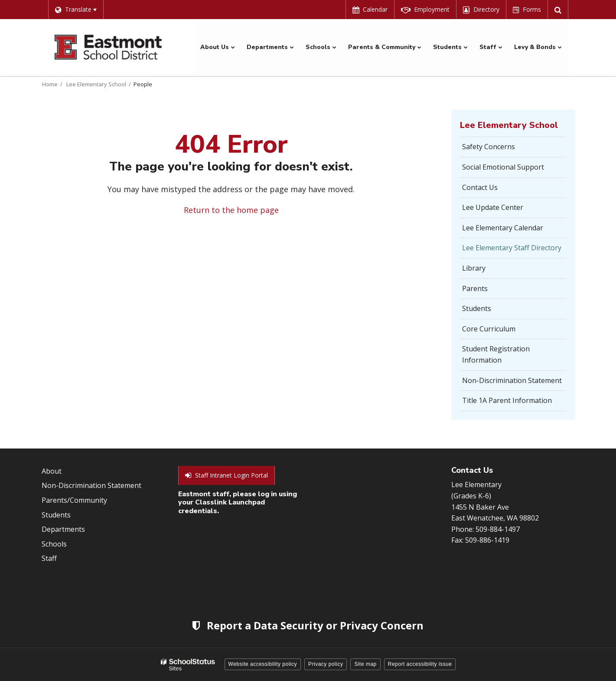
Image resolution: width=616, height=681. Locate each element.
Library (474, 268)
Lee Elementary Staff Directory (512, 248)
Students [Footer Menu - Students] (56, 514)
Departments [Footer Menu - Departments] (63, 529)
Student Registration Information (496, 354)
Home (50, 84)
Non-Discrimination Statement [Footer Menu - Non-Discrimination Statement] (91, 485)
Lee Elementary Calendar (503, 227)
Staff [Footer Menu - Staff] (49, 558)
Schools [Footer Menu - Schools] (54, 543)
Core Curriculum (489, 328)
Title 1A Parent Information (507, 400)
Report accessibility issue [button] (420, 664)
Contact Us (480, 187)
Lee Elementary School (96, 84)
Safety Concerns (502, 149)
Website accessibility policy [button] (263, 664)
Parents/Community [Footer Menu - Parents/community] (74, 500)
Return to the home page (231, 210)
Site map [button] (365, 664)
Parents (475, 288)
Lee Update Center (493, 207)
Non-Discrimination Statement (512, 380)
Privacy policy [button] (326, 664)
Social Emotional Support (503, 167)
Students (477, 308)
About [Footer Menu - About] (52, 471)
